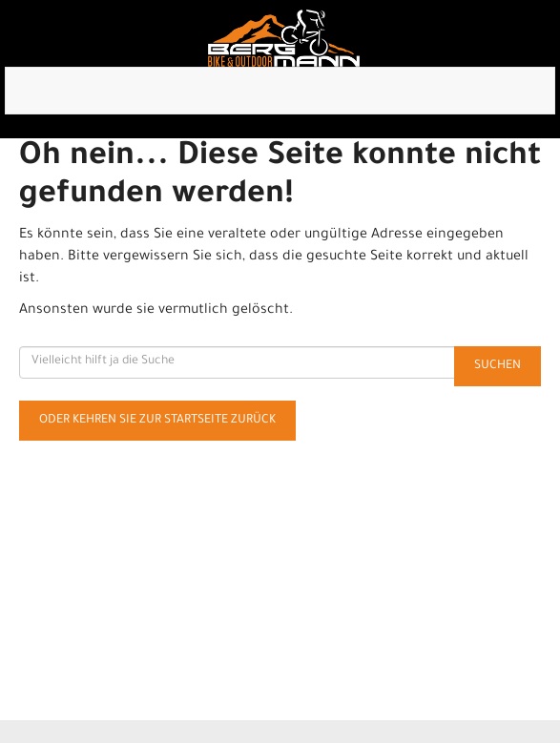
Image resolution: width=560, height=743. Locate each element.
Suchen (498, 366)
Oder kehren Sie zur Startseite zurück (157, 421)
